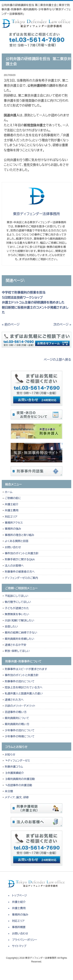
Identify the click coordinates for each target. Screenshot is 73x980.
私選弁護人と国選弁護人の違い (24, 693)
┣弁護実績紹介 (14, 773)
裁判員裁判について (17, 718)
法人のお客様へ (14, 566)
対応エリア (11, 517)
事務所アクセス (14, 523)
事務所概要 (19, 927)
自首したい (11, 627)
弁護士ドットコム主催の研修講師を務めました (33, 302)
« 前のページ (11, 324)
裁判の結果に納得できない (21, 633)
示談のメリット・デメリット (20, 706)
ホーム (8, 492)
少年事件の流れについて (20, 730)
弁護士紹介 (12, 504)
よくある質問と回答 (17, 541)
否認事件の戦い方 (16, 712)
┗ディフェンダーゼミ (17, 761)
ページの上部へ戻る (58, 360)
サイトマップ (19, 946)
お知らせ (10, 755)
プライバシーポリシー (25, 940)
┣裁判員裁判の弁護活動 (20, 779)
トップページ (19, 895)
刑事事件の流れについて (20, 681)
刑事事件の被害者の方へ (20, 572)
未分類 (9, 791)
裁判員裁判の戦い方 (17, 724)
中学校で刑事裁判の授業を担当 (24, 292)
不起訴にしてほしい (16, 596)
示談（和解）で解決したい (19, 620)
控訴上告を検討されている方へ (24, 687)
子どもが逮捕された (17, 608)
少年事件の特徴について (20, 736)
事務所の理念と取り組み (19, 535)
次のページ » (62, 324)
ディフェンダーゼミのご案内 (21, 578)
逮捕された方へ (14, 700)
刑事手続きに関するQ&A (20, 559)
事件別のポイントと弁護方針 (22, 553)
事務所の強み (13, 529)
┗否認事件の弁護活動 (18, 785)
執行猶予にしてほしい (18, 602)
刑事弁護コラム (14, 767)
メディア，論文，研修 (17, 797)
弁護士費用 (11, 510)
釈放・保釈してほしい (17, 651)
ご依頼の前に (13, 498)
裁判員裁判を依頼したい (19, 639)
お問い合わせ (13, 547)
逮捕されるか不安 (15, 645)
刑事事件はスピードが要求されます (26, 669)
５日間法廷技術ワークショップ (22, 298)
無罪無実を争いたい (17, 614)
